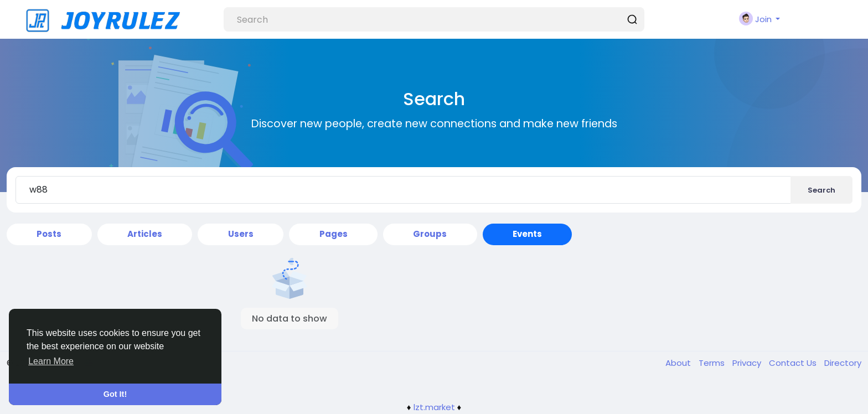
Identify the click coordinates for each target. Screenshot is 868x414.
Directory (843, 363)
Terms (713, 363)
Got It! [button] (115, 394)
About (679, 363)
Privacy (748, 363)
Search (821, 190)
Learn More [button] (51, 361)
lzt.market (434, 407)
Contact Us (794, 363)
